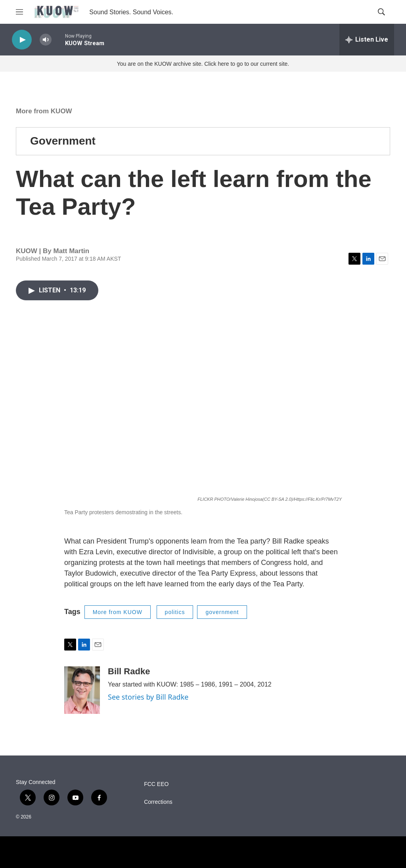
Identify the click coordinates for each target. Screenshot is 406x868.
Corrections (158, 802)
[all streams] (367, 40)
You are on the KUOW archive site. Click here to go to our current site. (203, 64)
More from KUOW (44, 111)
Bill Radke (129, 671)
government (222, 612)
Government (63, 141)
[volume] (46, 40)
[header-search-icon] (381, 12)
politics (175, 612)
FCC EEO (156, 784)
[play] (22, 40)
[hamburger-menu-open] (19, 12)
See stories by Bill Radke (148, 697)
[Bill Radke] (82, 690)
